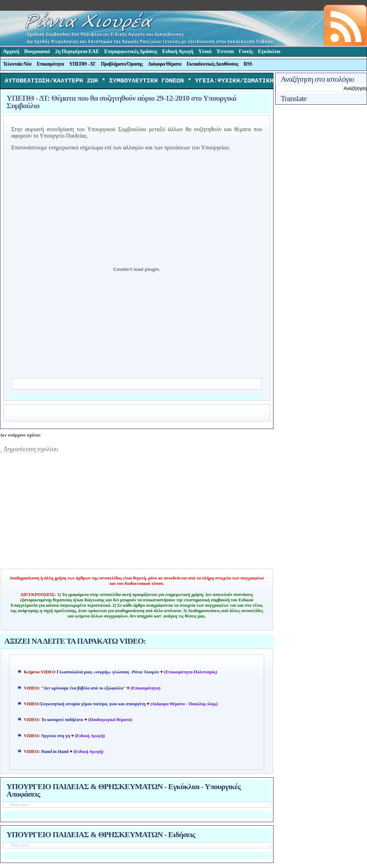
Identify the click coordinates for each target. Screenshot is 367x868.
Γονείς (246, 51)
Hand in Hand (55, 753)
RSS (248, 64)
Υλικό (205, 51)
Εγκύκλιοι (269, 51)
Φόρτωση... (21, 806)
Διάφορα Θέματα (165, 64)
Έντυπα (225, 51)
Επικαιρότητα (50, 64)
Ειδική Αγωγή (178, 51)
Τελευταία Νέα (17, 64)
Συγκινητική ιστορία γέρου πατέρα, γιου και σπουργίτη (94, 706)
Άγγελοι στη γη (56, 738)
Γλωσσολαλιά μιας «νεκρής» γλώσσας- (108, 674)
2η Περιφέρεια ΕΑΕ (77, 51)
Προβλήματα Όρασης (122, 64)
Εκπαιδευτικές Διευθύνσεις (213, 64)
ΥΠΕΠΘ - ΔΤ (82, 64)
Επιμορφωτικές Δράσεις (131, 51)
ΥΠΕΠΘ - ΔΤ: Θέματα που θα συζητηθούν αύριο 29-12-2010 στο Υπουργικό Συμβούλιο (121, 104)
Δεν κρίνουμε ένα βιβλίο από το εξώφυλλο (84, 690)
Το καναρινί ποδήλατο (62, 721)
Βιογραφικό (37, 51)
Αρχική (11, 51)
